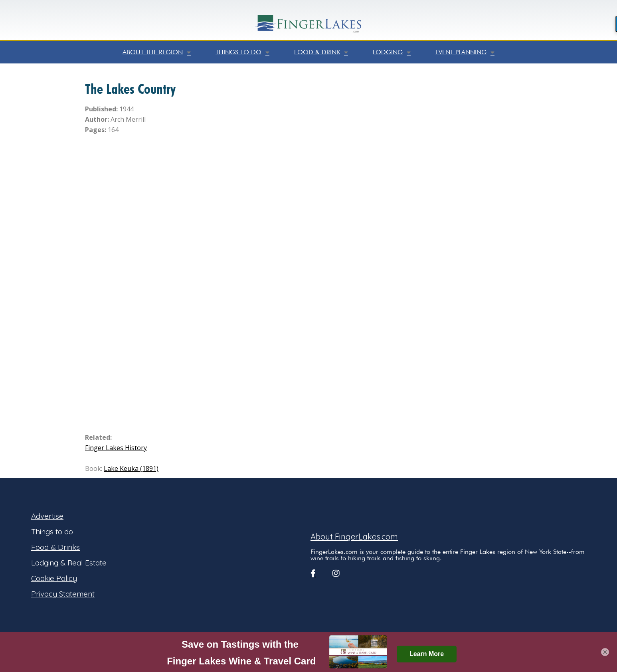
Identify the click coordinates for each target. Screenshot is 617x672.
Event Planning (465, 52)
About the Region (157, 52)
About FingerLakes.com (354, 537)
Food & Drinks (55, 547)
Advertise (47, 516)
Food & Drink (321, 52)
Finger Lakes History (116, 448)
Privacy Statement (63, 594)
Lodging (392, 52)
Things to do (242, 52)
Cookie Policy (54, 578)
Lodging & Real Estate (69, 563)
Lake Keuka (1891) (131, 468)
